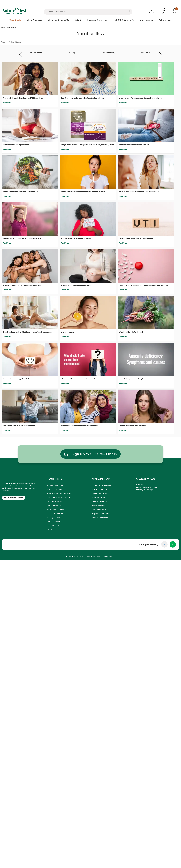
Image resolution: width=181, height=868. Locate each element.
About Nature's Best (55, 485)
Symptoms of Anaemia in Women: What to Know (79, 426)
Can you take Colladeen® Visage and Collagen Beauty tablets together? (88, 145)
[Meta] (2, 503)
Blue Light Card (53, 518)
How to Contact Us (99, 489)
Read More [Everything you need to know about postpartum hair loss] (65, 102)
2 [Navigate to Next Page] (160, 69)
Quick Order (162, 3)
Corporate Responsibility (102, 485)
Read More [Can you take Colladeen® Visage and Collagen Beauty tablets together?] (65, 149)
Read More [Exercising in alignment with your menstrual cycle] (7, 243)
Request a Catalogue (100, 514)
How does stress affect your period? (16, 145)
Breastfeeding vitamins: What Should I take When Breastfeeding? (28, 332)
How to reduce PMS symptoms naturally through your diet (83, 192)
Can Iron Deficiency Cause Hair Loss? (133, 426)
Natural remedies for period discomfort (134, 145)
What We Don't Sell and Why (59, 493)
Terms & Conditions (100, 518)
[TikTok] (6, 503)
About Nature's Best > (14, 498)
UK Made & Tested (54, 501)
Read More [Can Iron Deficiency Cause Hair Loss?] (123, 430)
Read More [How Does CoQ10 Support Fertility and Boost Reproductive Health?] (123, 290)
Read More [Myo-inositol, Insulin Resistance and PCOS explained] (7, 102)
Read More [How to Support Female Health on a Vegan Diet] (7, 196)
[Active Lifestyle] (36, 50)
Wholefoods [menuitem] (165, 20)
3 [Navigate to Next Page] (160, 74)
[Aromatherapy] (109, 50)
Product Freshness (55, 489)
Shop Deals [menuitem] (15, 20)
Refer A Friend (53, 526)
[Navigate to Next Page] (160, 78)
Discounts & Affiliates (56, 514)
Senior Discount (53, 522)
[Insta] (4, 503)
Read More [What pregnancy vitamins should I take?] (65, 290)
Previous (21, 55)
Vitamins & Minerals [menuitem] (97, 20)
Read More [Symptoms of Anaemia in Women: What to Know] (65, 430)
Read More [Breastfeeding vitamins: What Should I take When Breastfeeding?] (7, 337)
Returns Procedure (99, 501)
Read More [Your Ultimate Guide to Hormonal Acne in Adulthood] (123, 196)
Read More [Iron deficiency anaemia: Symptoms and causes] (123, 383)
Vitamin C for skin (68, 332)
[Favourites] (152, 11)
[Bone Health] (145, 50)
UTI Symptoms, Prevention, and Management (136, 238)
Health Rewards (98, 505)
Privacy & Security (99, 497)
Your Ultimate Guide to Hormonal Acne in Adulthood (139, 192)
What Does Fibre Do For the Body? (132, 332)
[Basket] (175, 11)
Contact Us (125, 3)
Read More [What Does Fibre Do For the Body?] (123, 337)
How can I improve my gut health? (16, 379)
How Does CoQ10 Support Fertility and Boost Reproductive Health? (144, 285)
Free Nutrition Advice (56, 509)
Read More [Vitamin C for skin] (65, 337)
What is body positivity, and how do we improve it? (22, 285)
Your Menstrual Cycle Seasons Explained (76, 238)
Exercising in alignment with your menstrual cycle (22, 238)
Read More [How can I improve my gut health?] (7, 383)
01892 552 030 (174, 3)
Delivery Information (100, 493)
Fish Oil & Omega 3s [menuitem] (124, 20)
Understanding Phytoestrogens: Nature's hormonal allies (141, 98)
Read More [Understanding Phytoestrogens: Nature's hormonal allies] (123, 102)
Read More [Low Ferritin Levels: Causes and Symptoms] (7, 430)
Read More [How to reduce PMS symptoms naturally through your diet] (65, 196)
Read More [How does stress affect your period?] (7, 149)
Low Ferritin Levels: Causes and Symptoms (19, 426)
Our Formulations (54, 505)
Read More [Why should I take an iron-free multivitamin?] (65, 383)
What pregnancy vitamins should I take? (76, 285)
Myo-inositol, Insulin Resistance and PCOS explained (23, 98)
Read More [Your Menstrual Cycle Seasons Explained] (65, 243)
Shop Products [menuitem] (34, 20)
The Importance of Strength (58, 497)
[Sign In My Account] (164, 11)
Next (160, 55)
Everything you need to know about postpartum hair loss (82, 98)
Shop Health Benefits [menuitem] (58, 20)
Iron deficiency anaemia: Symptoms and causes (137, 379)
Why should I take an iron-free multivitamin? (78, 379)
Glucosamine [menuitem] (147, 20)
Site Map (51, 530)
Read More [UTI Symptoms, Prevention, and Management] (123, 243)
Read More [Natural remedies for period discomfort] (123, 149)
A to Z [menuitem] (78, 20)
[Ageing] (72, 50)
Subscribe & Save (99, 509)
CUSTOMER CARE (101, 479)
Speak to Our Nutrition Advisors (143, 3)
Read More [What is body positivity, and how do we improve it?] (7, 290)
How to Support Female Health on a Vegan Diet (21, 192)
